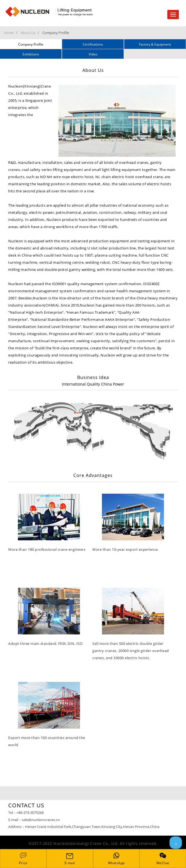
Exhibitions (31, 54)
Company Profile (56, 33)
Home (9, 33)
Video (93, 54)
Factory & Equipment (155, 44)
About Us (28, 33)
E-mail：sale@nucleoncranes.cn (34, 820)
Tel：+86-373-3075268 (26, 813)
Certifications (93, 44)
